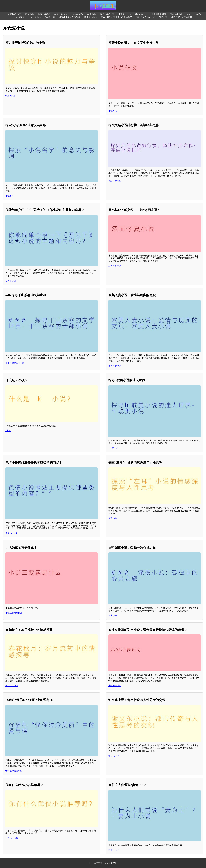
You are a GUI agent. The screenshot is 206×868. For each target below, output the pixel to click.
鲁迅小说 (92, 14)
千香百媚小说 (34, 17)
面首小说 (30, 14)
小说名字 (10, 196)
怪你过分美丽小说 (14, 771)
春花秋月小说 (12, 686)
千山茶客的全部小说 (15, 363)
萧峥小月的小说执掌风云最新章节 (116, 17)
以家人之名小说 (194, 14)
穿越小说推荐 (44, 14)
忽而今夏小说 (115, 266)
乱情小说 (163, 17)
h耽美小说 (113, 448)
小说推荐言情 (125, 14)
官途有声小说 (77, 14)
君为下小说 (11, 281)
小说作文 (113, 111)
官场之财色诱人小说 (146, 17)
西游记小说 (50, 17)
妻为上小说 (114, 850)
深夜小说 (113, 615)
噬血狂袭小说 (61, 14)
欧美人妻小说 (115, 366)
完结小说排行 (115, 181)
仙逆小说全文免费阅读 (70, 17)
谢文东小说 (114, 756)
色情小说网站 (12, 533)
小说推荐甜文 (115, 686)
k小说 (8, 431)
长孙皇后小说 (90, 17)
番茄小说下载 (141, 14)
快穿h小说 (10, 96)
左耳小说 (113, 518)
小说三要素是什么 (14, 613)
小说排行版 (19, 17)
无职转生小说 (176, 14)
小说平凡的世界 (159, 14)
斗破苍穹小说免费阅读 (182, 17)
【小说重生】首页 (13, 14)
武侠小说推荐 (12, 838)
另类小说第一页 (107, 14)
